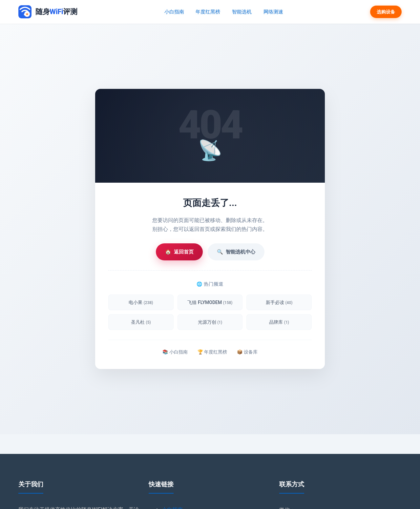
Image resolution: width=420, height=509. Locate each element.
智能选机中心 (236, 252)
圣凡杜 (141, 322)
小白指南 (175, 12)
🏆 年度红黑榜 (212, 352)
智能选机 (242, 12)
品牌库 (279, 322)
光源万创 (210, 322)
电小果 (141, 302)
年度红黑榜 (208, 12)
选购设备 (386, 12)
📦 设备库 (247, 352)
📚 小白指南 (175, 352)
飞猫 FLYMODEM (210, 302)
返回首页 (179, 252)
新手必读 (279, 302)
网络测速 (273, 12)
